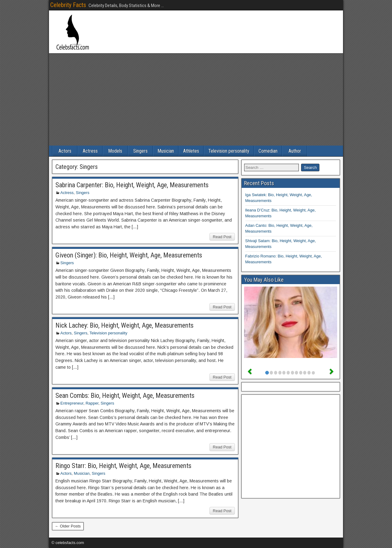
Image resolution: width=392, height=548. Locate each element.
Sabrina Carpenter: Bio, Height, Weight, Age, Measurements (132, 185)
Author (295, 151)
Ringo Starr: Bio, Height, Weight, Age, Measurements (123, 466)
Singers (140, 151)
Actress (90, 151)
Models (115, 151)
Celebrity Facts (68, 5)
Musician (166, 151)
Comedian (268, 151)
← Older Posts (68, 526)
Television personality (229, 151)
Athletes (191, 151)
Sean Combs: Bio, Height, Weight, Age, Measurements (125, 396)
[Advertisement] (196, 100)
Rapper (92, 403)
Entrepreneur (72, 403)
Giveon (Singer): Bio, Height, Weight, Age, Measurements (129, 255)
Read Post (222, 237)
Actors (65, 151)
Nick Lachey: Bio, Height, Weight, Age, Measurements (124, 325)
